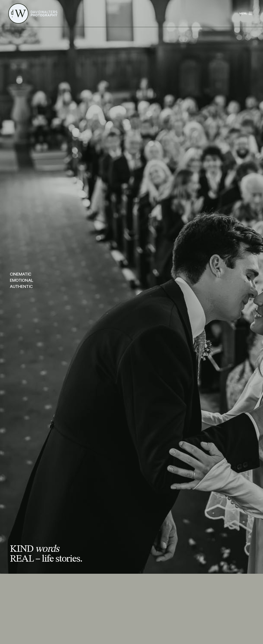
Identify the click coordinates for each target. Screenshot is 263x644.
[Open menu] (246, 13)
